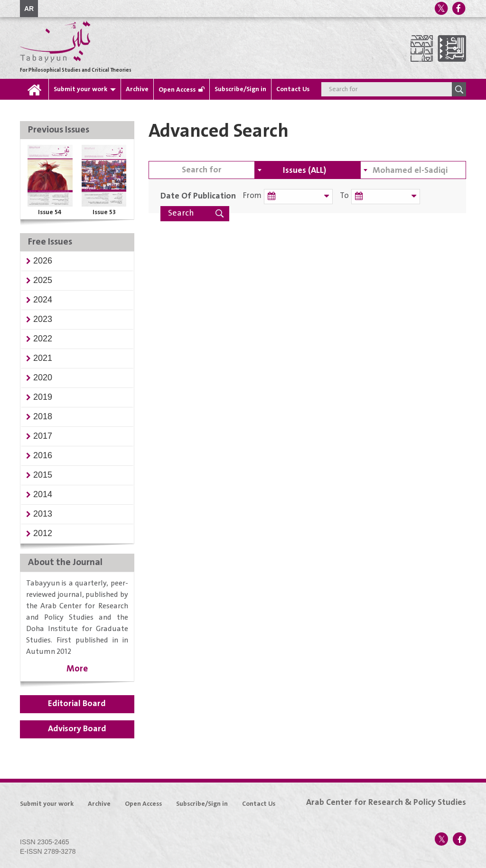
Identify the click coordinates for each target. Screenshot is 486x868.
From (252, 196)
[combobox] (307, 170)
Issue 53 (104, 212)
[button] (43, 261)
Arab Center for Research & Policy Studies (386, 802)
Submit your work (80, 89)
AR (29, 9)
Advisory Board (77, 729)
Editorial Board (77, 704)
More (77, 669)
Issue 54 (50, 212)
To (344, 196)
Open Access (177, 90)
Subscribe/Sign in (240, 89)
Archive (137, 89)
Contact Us (293, 89)
